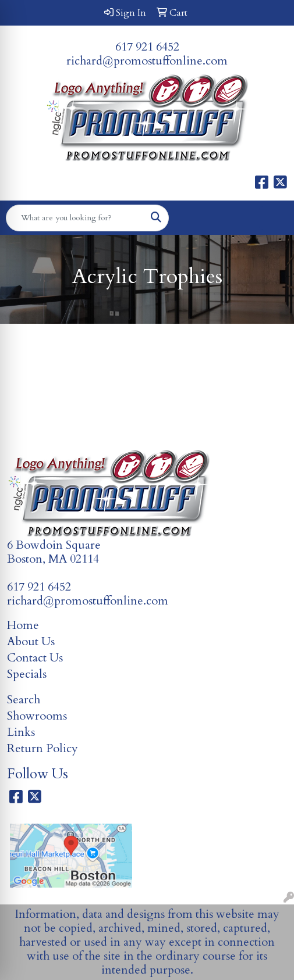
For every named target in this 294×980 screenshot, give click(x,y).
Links (21, 732)
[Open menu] (271, 218)
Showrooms (37, 716)
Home (23, 625)
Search (24, 700)
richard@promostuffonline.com (147, 61)
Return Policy (42, 748)
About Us (31, 641)
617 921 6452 (147, 47)
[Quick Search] (75, 218)
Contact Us (35, 658)
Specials (27, 674)
